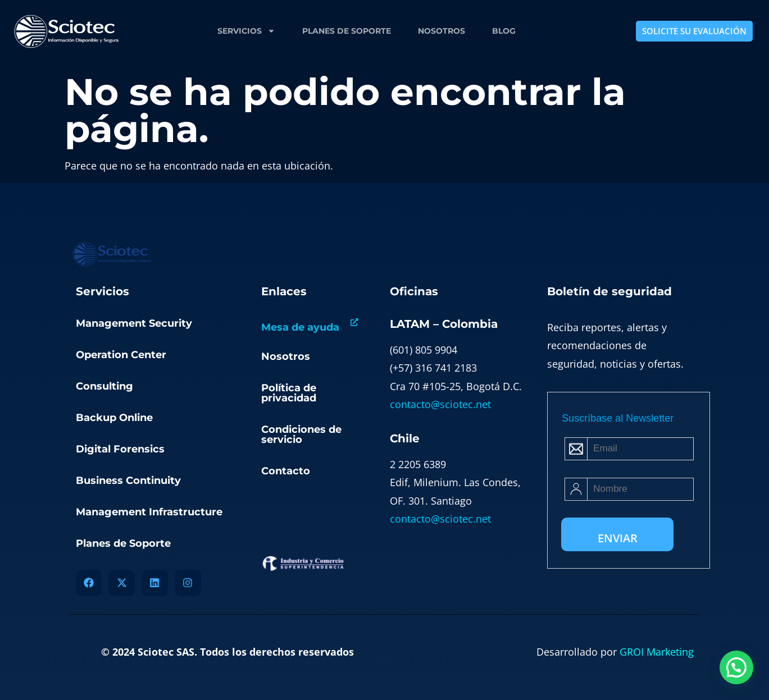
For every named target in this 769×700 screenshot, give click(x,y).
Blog (504, 31)
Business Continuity (128, 481)
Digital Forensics (120, 449)
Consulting (104, 386)
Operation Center (121, 355)
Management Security (134, 323)
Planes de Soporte (347, 31)
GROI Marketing (657, 652)
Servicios (246, 31)
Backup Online (114, 418)
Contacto (286, 471)
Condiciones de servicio (301, 434)
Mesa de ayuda (300, 327)
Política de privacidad (289, 393)
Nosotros (442, 31)
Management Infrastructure (149, 512)
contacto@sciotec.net (440, 404)
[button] (736, 667)
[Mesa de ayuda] (354, 322)
